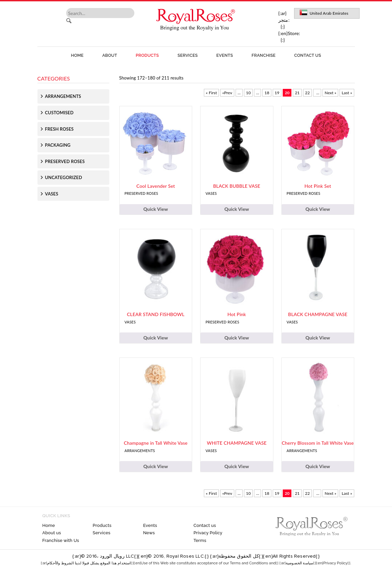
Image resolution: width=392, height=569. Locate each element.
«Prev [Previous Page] (227, 93)
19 (277, 93)
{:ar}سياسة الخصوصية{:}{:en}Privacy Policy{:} (315, 563)
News (149, 533)
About (110, 55)
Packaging (58, 145)
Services (187, 55)
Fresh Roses (59, 129)
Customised (59, 113)
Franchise (264, 55)
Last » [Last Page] (347, 93)
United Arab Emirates (329, 13)
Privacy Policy (208, 533)
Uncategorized (64, 177)
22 (307, 93)
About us (52, 533)
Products (147, 55)
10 (248, 93)
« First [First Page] (211, 93)
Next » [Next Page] (330, 93)
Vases (52, 194)
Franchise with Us (61, 540)
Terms (200, 540)
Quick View (156, 209)
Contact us (307, 55)
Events (225, 55)
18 (267, 93)
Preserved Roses (65, 161)
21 (297, 93)
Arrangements (63, 96)
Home (77, 55)
